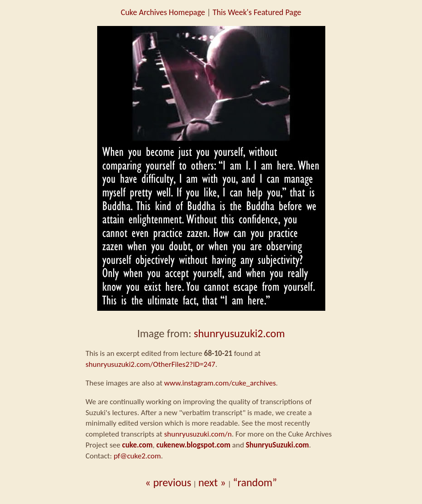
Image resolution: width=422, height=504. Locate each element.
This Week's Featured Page (257, 12)
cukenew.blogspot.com (193, 445)
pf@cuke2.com (137, 456)
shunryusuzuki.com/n (198, 434)
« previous (168, 482)
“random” (255, 482)
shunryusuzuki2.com (240, 333)
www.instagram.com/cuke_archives (220, 383)
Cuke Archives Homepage (163, 12)
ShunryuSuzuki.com (278, 445)
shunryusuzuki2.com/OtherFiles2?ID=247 (151, 364)
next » (212, 482)
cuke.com (138, 445)
